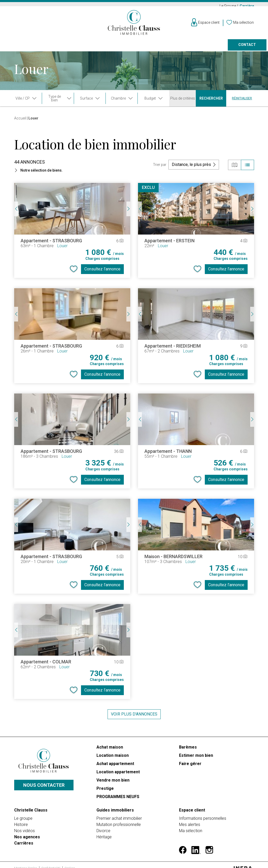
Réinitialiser (242, 101)
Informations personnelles (203, 816)
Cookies (70, 858)
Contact (247, 48)
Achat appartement (115, 766)
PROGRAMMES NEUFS (118, 799)
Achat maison (110, 750)
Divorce (103, 828)
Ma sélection (191, 828)
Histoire (21, 822)
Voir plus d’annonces (134, 717)
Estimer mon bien (196, 758)
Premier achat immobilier (119, 816)
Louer (46, 48)
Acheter (22, 48)
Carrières (24, 841)
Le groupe (23, 816)
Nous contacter (44, 785)
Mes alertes (190, 822)
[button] (72, 173)
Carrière (247, 6)
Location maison (113, 758)
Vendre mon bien (113, 783)
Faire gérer (172, 48)
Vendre (69, 48)
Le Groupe (228, 6)
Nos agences (205, 48)
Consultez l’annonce (102, 272)
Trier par (160, 167)
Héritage (104, 834)
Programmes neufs (132, 48)
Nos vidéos (25, 828)
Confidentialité (51, 858)
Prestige (95, 48)
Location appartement (118, 774)
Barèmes (188, 750)
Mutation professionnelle (119, 822)
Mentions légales (26, 858)
